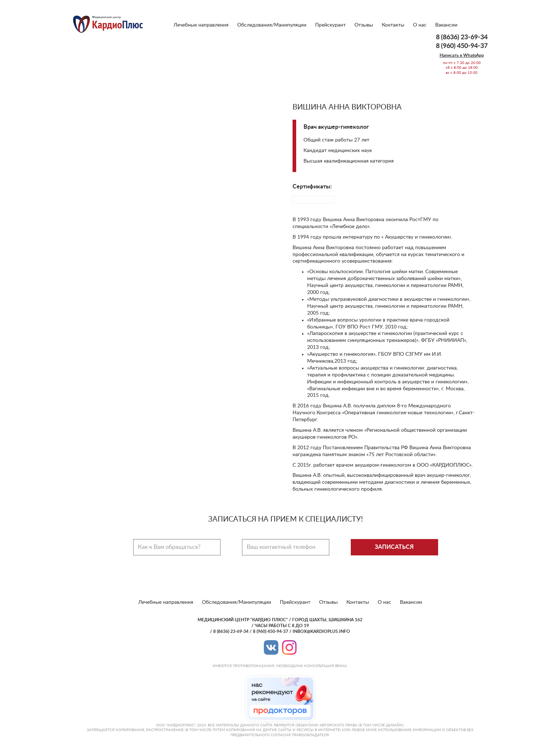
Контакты (393, 25)
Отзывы (364, 25)
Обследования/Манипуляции (272, 25)
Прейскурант (330, 25)
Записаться (394, 547)
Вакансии (446, 25)
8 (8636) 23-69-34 (462, 37)
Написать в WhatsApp (462, 55)
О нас (420, 25)
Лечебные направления (201, 25)
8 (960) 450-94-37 (462, 46)
